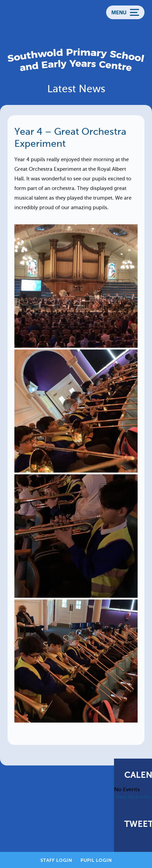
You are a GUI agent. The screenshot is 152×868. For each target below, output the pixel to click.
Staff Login (56, 860)
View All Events (133, 797)
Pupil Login (96, 860)
